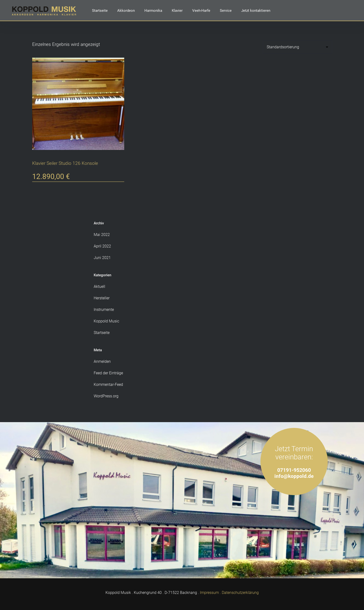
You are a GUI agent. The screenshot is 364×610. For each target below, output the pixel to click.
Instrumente (104, 310)
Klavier (177, 11)
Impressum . (210, 593)
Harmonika (153, 11)
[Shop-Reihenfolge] (297, 47)
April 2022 (102, 246)
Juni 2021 (102, 258)
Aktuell (99, 287)
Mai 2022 (102, 235)
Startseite (100, 11)
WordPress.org (106, 396)
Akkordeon (126, 11)
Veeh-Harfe (201, 11)
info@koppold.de (294, 476)
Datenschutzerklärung (240, 593)
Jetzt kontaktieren (256, 11)
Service (226, 11)
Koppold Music (106, 321)
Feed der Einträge (108, 373)
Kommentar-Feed (108, 385)
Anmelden (102, 361)
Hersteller (102, 298)
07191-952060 (294, 470)
